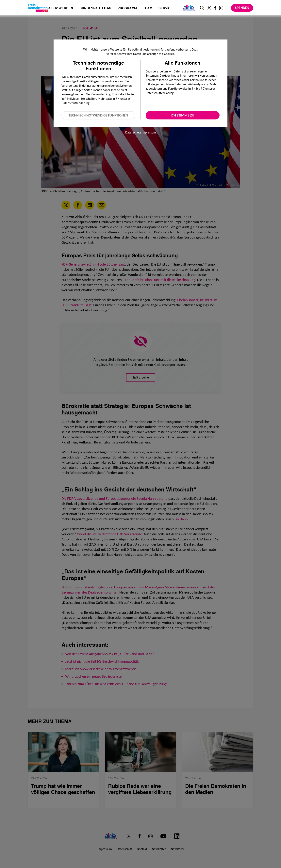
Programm (127, 8)
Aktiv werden (61, 8)
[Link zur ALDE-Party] (188, 8)
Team (148, 8)
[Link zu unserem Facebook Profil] (215, 8)
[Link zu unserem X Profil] (209, 8)
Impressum (149, 132)
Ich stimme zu (182, 115)
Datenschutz (133, 132)
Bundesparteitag (95, 8)
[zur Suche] (202, 8)
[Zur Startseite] (38, 8)
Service (166, 8)
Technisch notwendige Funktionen (98, 115)
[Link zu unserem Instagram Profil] (221, 8)
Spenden (242, 8)
